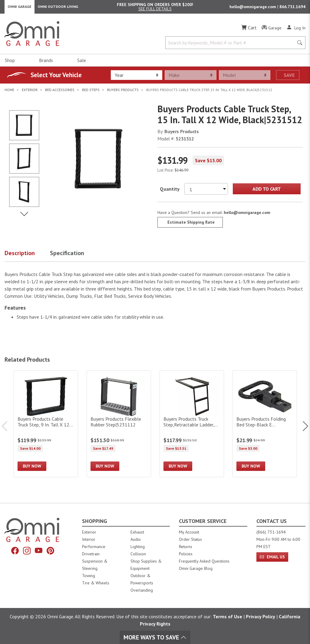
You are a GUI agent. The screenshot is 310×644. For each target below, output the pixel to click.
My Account (189, 532)
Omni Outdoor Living (58, 8)
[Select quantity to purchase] (206, 191)
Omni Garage (20, 8)
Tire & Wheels (96, 583)
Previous (8, 428)
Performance (94, 547)
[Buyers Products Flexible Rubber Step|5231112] (119, 426)
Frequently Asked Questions (204, 561)
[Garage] (272, 30)
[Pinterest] (50, 551)
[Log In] (296, 30)
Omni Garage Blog (196, 568)
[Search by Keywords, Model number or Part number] (231, 45)
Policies (186, 554)
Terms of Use (228, 616)
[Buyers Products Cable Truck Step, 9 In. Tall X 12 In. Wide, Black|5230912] (46, 426)
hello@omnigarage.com (253, 8)
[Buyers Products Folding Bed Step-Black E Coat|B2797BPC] (265, 426)
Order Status (190, 539)
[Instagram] (27, 551)
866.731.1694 (292, 8)
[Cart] (249, 30)
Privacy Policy (261, 616)
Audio (136, 539)
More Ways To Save (155, 637)
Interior (89, 539)
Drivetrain (91, 554)
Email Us (272, 557)
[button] (27, 256)
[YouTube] (39, 551)
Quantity (170, 191)
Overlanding (142, 590)
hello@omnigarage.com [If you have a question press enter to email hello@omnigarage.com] (247, 215)
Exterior (89, 532)
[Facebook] (15, 551)
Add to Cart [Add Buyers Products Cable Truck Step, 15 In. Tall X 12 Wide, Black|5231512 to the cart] (267, 191)
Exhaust (137, 532)
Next (302, 428)
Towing (89, 576)
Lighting (138, 547)
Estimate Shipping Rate (191, 224)
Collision (138, 554)
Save (289, 77)
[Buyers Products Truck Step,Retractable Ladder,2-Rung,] (192, 426)
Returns (186, 547)
